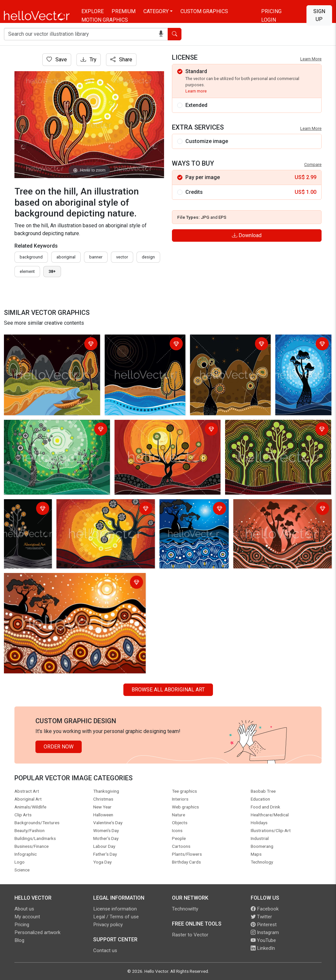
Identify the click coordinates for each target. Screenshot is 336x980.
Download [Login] (247, 235)
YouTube (263, 940)
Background (31, 257)
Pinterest (264, 925)
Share (121, 60)
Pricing (271, 11)
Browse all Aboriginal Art (168, 690)
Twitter (261, 917)
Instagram (265, 932)
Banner (96, 257)
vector (122, 257)
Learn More (311, 59)
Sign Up (319, 15)
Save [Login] (57, 60)
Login (269, 20)
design (148, 257)
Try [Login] (89, 60)
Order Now (59, 747)
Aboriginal (66, 257)
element (27, 271)
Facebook (265, 909)
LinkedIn (263, 948)
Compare (313, 164)
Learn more (196, 91)
